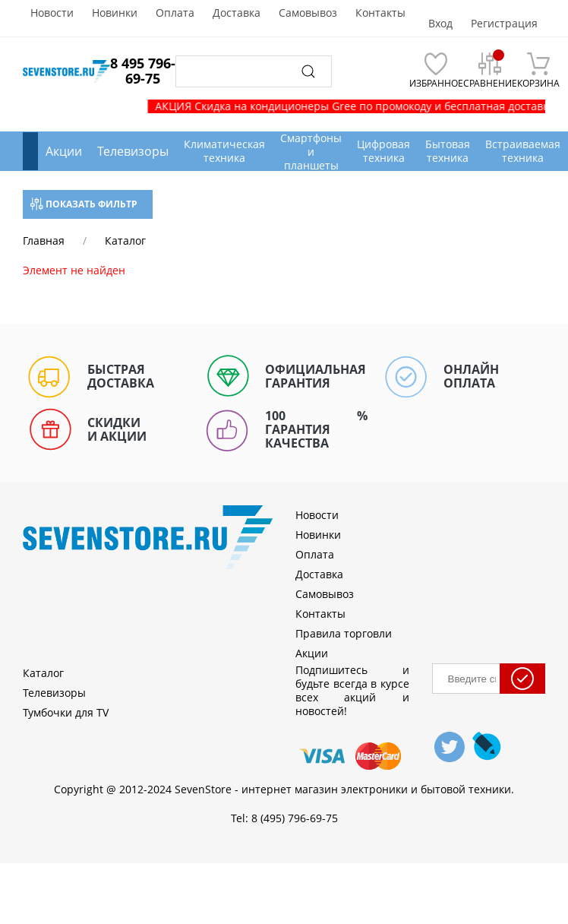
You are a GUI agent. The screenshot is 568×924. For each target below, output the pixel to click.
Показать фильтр (84, 204)
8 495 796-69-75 (143, 71)
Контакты (380, 13)
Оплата (175, 13)
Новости (52, 13)
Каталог (43, 673)
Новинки (115, 13)
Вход (440, 24)
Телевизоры (133, 151)
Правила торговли (344, 633)
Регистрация (504, 24)
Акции (64, 151)
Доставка (237, 13)
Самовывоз (308, 13)
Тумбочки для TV (66, 712)
